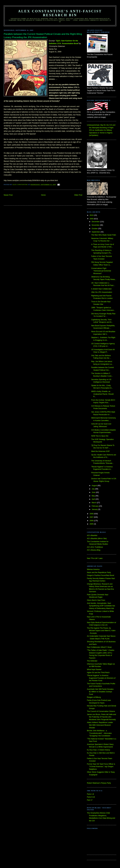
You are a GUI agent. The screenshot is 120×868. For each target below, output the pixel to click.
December (96, 222)
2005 (92, 524)
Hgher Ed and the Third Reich (98, 673)
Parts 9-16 (91, 797)
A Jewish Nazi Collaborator (101, 289)
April (94, 499)
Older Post (78, 195)
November (96, 225)
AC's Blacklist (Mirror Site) (97, 539)
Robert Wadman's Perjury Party (99, 783)
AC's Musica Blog (94, 550)
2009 (92, 219)
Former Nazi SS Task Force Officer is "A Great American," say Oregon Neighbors (101, 767)
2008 (92, 514)
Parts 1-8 (90, 794)
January (95, 509)
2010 (92, 215)
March (94, 503)
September (96, 232)
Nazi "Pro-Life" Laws (95, 558)
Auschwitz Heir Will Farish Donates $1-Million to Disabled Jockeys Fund (100, 692)
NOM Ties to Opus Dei (100, 436)
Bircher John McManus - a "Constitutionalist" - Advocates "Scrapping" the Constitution (99, 733)
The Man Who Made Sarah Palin (104, 235)
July (93, 489)
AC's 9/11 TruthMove (95, 547)
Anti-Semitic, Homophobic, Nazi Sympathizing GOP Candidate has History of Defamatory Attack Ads (101, 606)
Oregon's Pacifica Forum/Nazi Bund (100, 575)
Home (43, 195)
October (95, 229)
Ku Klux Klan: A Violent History (98, 750)
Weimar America (93, 569)
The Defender (92, 661)
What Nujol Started (94, 670)
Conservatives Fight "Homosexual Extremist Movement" (101, 271)
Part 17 (90, 800)
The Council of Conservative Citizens (101, 711)
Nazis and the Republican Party (99, 572)
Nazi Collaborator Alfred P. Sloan (99, 647)
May (93, 496)
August (95, 486)
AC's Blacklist (92, 535)
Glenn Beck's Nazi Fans (96, 600)
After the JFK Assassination (102, 292)
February (95, 506)
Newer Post (8, 195)
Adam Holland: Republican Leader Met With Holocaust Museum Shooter (100, 725)
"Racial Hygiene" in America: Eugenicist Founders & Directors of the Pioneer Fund (101, 678)
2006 (92, 521)
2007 (92, 517)
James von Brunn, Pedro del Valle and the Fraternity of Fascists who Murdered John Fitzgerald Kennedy (101, 717)
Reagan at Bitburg (94, 697)
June (94, 492)
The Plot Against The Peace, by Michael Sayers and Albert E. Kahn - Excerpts (101, 631)
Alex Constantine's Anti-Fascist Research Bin (60, 13)
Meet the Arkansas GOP (100, 451)
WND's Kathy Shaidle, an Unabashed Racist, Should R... (102, 394)
